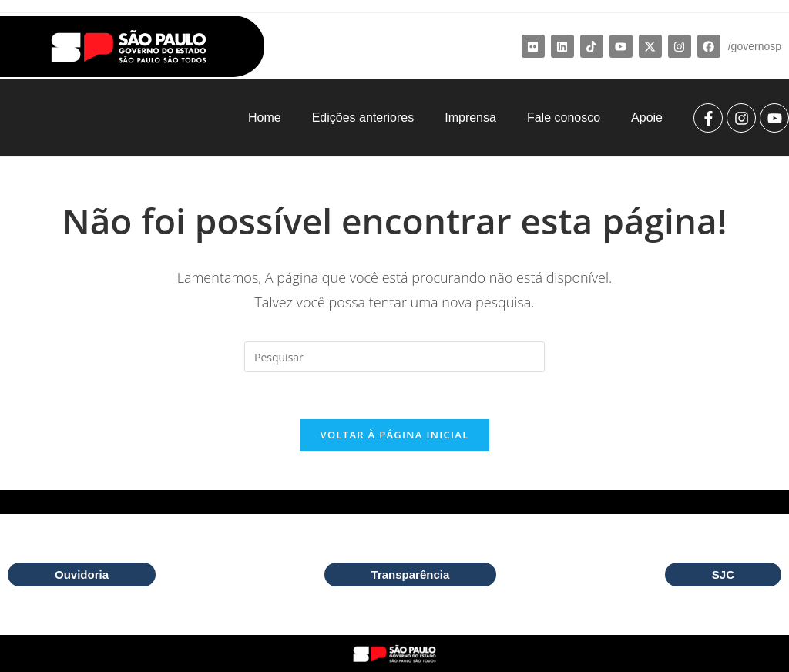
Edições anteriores (363, 118)
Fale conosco (564, 118)
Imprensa (470, 118)
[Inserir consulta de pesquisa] (394, 357)
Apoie (647, 118)
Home (265, 118)
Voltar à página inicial (394, 435)
